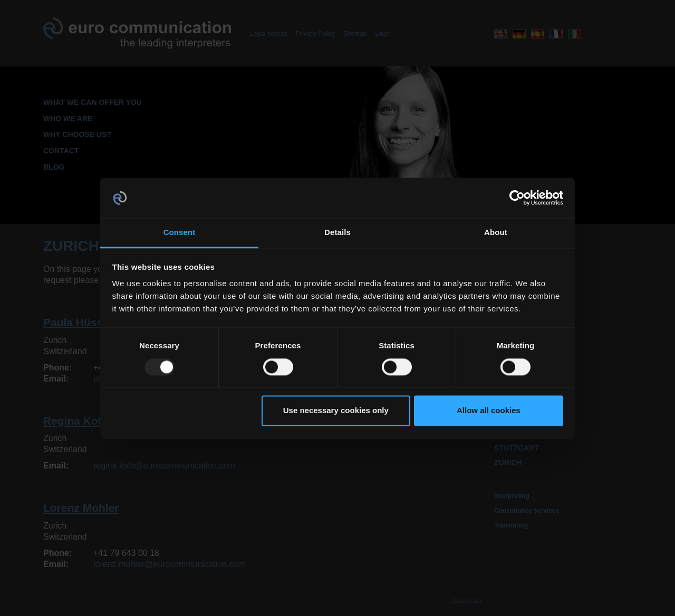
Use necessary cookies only (336, 411)
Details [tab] (337, 233)
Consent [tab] (180, 233)
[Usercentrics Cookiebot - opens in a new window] (517, 198)
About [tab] (496, 233)
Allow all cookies (489, 411)
